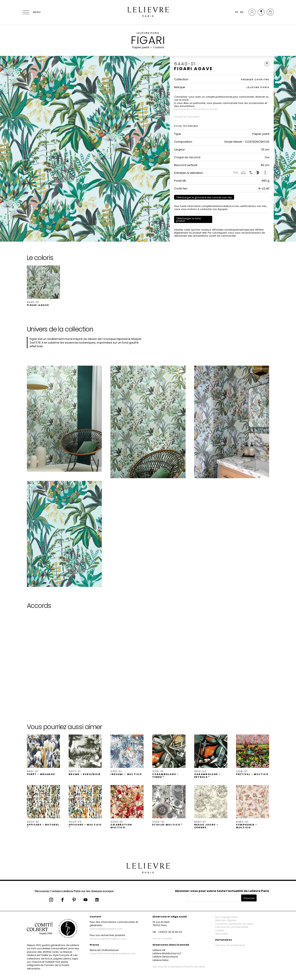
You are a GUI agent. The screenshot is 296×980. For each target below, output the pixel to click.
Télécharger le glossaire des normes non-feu (204, 197)
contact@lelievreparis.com (106, 929)
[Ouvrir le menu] (31, 12)
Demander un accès (205, 109)
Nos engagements (227, 917)
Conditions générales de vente (234, 924)
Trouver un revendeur (187, 117)
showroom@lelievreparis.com (108, 939)
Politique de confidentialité (232, 927)
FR (237, 12)
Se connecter (182, 109)
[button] (43, 286)
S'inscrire (249, 898)
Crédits (220, 930)
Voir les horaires (162, 938)
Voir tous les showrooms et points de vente (179, 967)
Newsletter (222, 934)
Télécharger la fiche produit (188, 220)
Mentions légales (226, 920)
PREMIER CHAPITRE (255, 79)
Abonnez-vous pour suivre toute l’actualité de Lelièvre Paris (222, 891)
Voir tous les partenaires (230, 945)
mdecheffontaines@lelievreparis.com (113, 953)
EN (242, 12)
